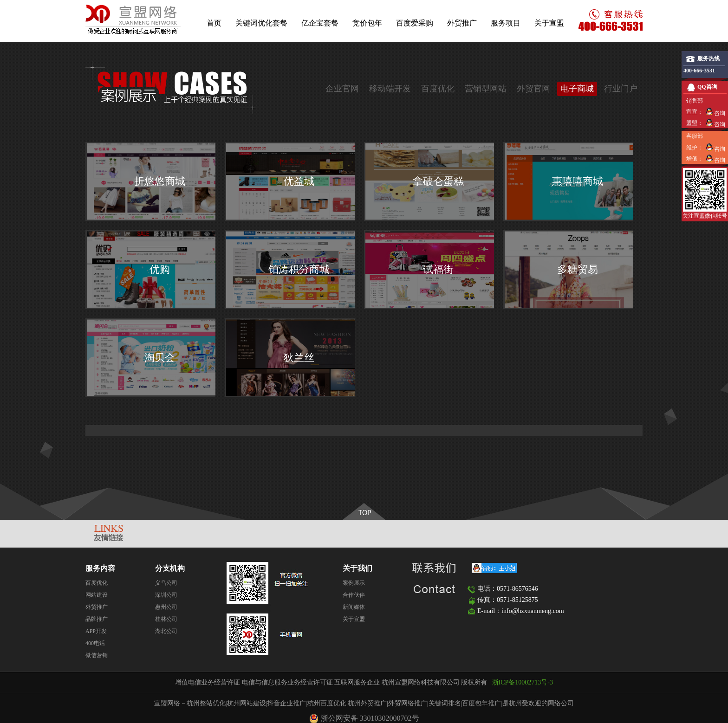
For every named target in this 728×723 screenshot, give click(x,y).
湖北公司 (166, 631)
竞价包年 (367, 23)
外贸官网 (533, 89)
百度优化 (438, 89)
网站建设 (97, 595)
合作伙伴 (354, 595)
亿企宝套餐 (320, 23)
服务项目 (506, 23)
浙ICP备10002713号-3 (523, 682)
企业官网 (342, 89)
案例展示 (354, 583)
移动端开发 (390, 89)
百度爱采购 (415, 23)
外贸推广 (462, 23)
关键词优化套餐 (261, 23)
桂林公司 (166, 619)
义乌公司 (166, 583)
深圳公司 (166, 595)
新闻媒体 (354, 607)
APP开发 (96, 631)
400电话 (95, 643)
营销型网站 (486, 89)
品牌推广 (97, 619)
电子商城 (577, 89)
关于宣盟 (549, 23)
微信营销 (97, 655)
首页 (214, 23)
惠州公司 (166, 607)
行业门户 (621, 89)
